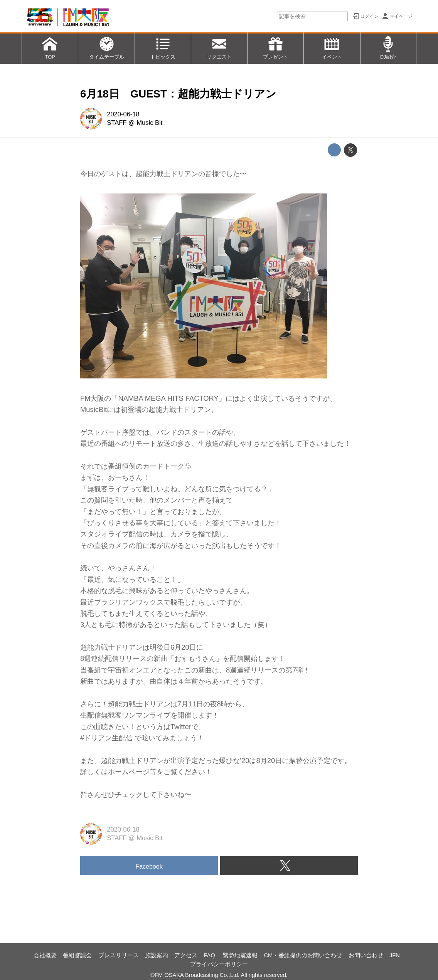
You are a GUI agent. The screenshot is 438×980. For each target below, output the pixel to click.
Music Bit (149, 123)
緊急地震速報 (240, 955)
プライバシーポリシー (219, 964)
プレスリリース (119, 955)
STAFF (117, 123)
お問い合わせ (366, 955)
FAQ (210, 955)
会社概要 (45, 955)
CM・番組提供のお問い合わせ (303, 955)
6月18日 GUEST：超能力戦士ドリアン (178, 94)
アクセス (186, 955)
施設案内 (157, 955)
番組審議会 (77, 955)
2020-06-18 (123, 114)
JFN (395, 955)
